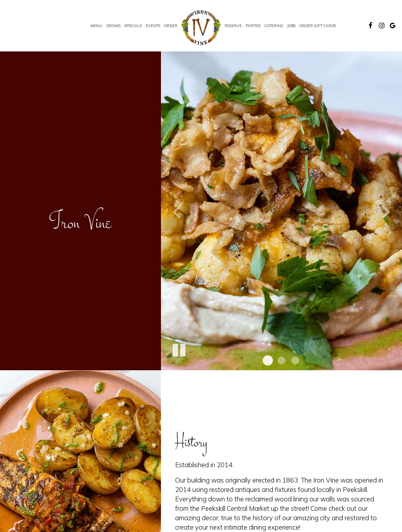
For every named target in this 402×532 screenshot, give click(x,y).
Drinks (113, 26)
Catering (274, 26)
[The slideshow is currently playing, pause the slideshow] (179, 349)
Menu (96, 26)
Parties (253, 26)
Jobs (291, 26)
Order (171, 26)
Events (153, 26)
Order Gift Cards (318, 26)
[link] (201, 27)
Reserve (233, 26)
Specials (133, 26)
